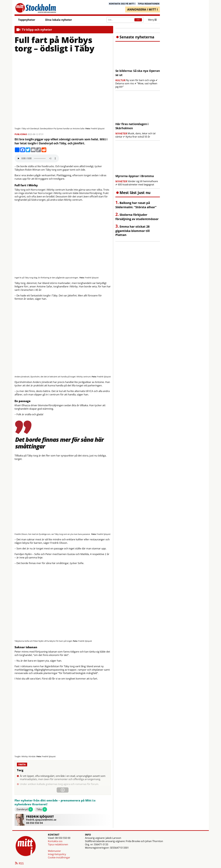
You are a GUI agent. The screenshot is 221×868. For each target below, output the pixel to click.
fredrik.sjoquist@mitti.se (41, 820)
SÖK (138, 20)
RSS (19, 864)
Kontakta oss (55, 841)
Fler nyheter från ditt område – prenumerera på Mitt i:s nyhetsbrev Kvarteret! (55, 802)
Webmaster (54, 851)
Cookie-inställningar (59, 857)
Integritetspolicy (57, 854)
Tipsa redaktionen (58, 844)
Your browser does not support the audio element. (37, 158)
